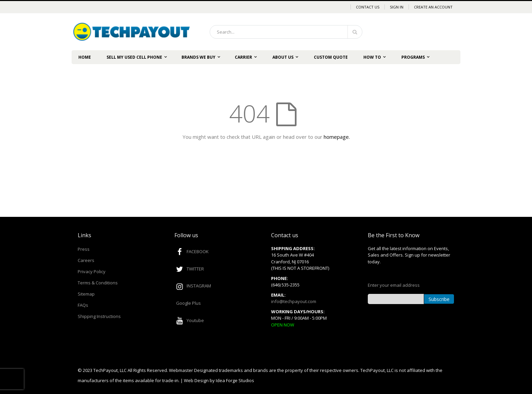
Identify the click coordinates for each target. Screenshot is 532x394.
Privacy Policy (92, 271)
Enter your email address (394, 285)
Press (84, 249)
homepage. (337, 137)
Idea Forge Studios (235, 380)
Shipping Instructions (99, 316)
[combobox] (286, 32)
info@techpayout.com (294, 301)
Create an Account (433, 7)
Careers (86, 260)
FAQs (83, 305)
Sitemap (86, 294)
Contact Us (368, 7)
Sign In (397, 7)
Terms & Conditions (98, 283)
